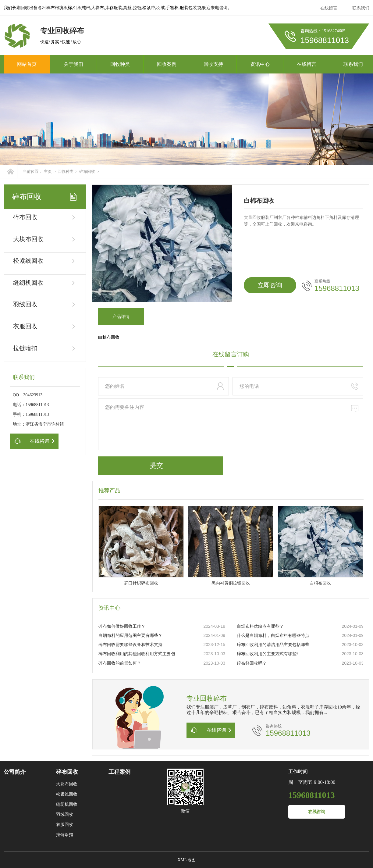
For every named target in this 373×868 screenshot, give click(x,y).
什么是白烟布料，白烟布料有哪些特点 (273, 636)
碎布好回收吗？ (252, 663)
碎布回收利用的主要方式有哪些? (268, 654)
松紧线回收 (28, 261)
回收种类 (120, 64)
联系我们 (361, 8)
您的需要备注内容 (231, 424)
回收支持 (213, 64)
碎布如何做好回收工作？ (122, 626)
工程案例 (119, 772)
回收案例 (167, 64)
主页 (48, 171)
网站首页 (27, 64)
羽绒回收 (25, 304)
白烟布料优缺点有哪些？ (260, 626)
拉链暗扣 (25, 348)
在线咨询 (317, 812)
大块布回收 (28, 239)
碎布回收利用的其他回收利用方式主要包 (137, 654)
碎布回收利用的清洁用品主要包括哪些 (273, 645)
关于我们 (73, 64)
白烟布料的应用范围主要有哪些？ (130, 636)
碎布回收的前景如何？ (120, 663)
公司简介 (15, 772)
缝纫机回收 (28, 283)
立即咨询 (270, 285)
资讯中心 (260, 64)
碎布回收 (87, 171)
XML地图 (186, 860)
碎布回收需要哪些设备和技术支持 (130, 645)
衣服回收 (25, 326)
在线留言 (329, 8)
